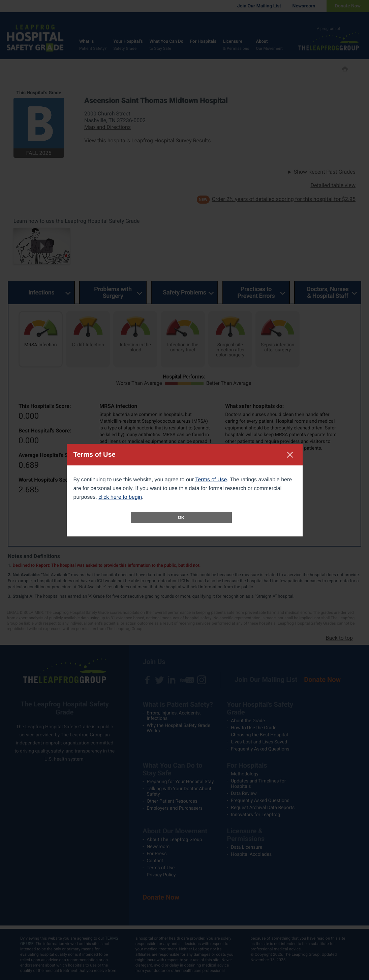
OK (181, 517)
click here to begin (120, 497)
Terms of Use (211, 480)
